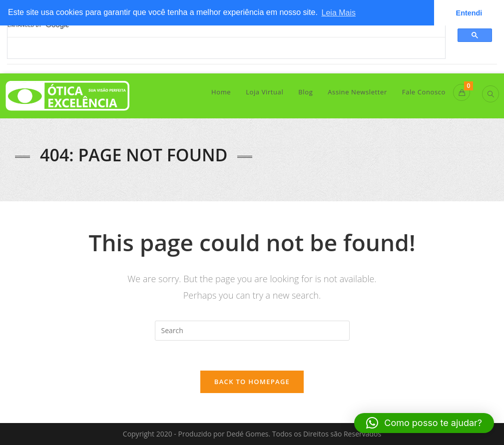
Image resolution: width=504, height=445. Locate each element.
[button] (424, 423)
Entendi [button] (469, 13)
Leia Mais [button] (339, 13)
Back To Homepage (252, 382)
